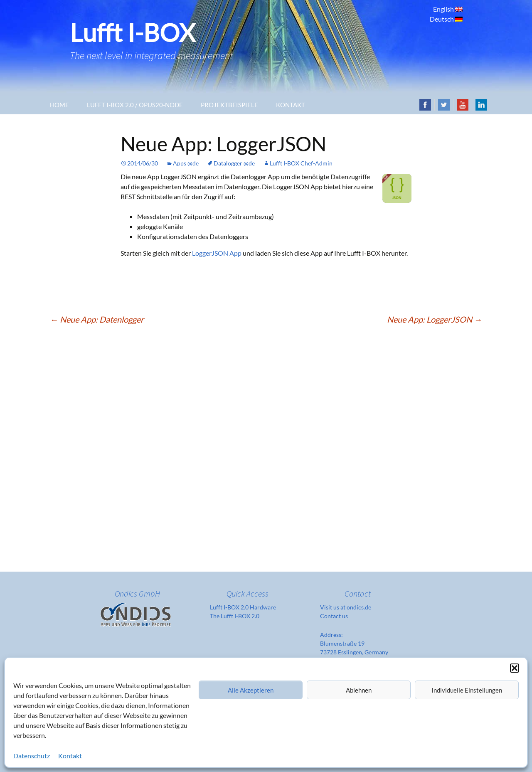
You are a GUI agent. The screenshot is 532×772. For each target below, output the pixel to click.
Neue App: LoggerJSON (435, 319)
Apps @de (186, 163)
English (444, 9)
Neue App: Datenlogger (97, 319)
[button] (515, 668)
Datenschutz (32, 756)
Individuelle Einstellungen (467, 690)
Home (59, 105)
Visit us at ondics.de (346, 607)
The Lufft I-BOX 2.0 (235, 616)
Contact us (334, 616)
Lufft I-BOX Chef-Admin (301, 163)
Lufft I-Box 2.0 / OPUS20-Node (135, 105)
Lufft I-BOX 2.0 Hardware (243, 607)
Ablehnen (359, 690)
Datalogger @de (234, 163)
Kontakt (70, 756)
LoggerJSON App (217, 253)
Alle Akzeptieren (251, 690)
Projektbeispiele (229, 105)
